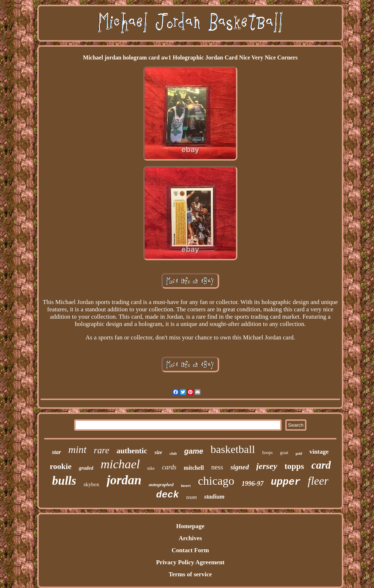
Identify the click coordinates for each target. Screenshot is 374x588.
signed (240, 467)
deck (167, 495)
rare (102, 450)
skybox (91, 484)
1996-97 (253, 484)
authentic (132, 451)
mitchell (194, 468)
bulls (64, 481)
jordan (124, 480)
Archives (190, 538)
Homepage (190, 526)
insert (186, 485)
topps (294, 466)
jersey (267, 466)
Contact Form (190, 550)
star (56, 452)
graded (86, 468)
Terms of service (190, 574)
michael (120, 464)
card (321, 465)
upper (286, 482)
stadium (214, 497)
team (192, 497)
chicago (216, 481)
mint (77, 449)
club (173, 453)
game (194, 451)
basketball (233, 449)
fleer (318, 481)
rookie (60, 466)
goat (284, 452)
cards (169, 467)
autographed (161, 485)
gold (299, 454)
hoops (268, 453)
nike (151, 468)
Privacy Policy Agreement (190, 562)
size (158, 452)
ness (217, 467)
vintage (319, 452)
